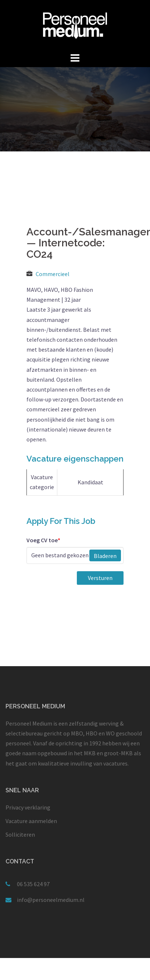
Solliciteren (20, 834)
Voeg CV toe (43, 540)
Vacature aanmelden (31, 821)
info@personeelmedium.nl (51, 900)
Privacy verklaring (28, 807)
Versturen (100, 578)
